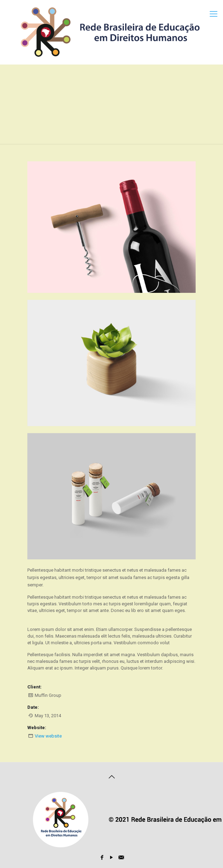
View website (48, 736)
